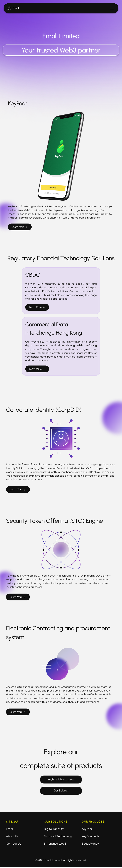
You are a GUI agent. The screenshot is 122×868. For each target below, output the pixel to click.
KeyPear (87, 830)
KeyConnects (91, 838)
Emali (16, 8)
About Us (12, 838)
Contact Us (14, 845)
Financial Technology (58, 838)
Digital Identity (54, 830)
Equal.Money (90, 845)
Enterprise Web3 (55, 845)
